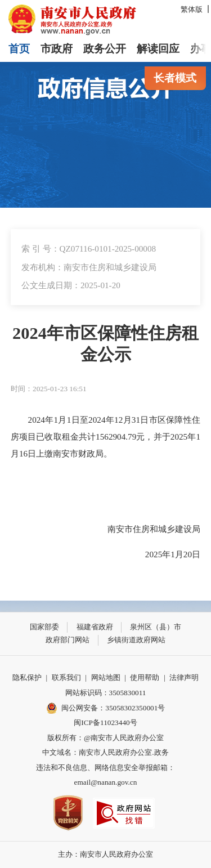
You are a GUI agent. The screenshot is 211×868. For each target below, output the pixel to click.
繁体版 (192, 9)
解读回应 (158, 49)
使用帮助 (145, 677)
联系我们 (66, 677)
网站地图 (106, 677)
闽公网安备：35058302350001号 (106, 708)
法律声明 (184, 677)
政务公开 (105, 49)
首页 (19, 49)
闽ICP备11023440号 (105, 722)
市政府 (57, 49)
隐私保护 (27, 677)
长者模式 (175, 78)
